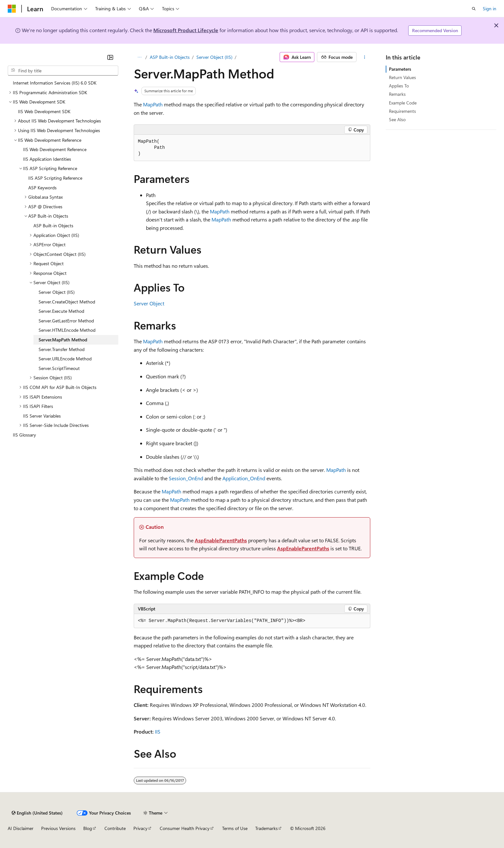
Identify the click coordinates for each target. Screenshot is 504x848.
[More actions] (365, 57)
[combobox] (63, 71)
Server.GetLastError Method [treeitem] (66, 321)
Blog (88, 828)
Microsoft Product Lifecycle (186, 30)
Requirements (402, 111)
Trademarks (266, 828)
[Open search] (474, 9)
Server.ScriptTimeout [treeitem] (59, 368)
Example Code (403, 103)
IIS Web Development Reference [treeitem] (55, 149)
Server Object (149, 303)
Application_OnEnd (244, 478)
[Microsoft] (12, 9)
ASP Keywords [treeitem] (42, 188)
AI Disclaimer (21, 828)
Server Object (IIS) (214, 57)
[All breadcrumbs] (139, 57)
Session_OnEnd (186, 478)
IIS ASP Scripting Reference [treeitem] (55, 178)
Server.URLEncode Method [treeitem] (65, 359)
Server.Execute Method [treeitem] (61, 311)
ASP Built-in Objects (170, 57)
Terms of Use (235, 828)
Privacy (140, 828)
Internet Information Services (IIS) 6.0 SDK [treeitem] (55, 83)
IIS (158, 731)
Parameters (400, 69)
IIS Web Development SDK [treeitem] (44, 111)
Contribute (115, 828)
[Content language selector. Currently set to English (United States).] (37, 813)
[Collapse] (110, 57)
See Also (397, 119)
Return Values (402, 77)
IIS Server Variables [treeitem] (42, 416)
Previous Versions (58, 828)
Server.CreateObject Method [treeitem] (67, 302)
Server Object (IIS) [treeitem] (57, 292)
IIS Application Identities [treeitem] (47, 159)
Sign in (490, 9)
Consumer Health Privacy (185, 828)
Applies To (399, 86)
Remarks (397, 94)
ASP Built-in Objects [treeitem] (53, 226)
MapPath (153, 104)
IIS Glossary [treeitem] (24, 435)
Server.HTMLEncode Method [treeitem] (67, 330)
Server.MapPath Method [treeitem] (63, 340)
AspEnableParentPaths (221, 540)
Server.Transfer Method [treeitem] (62, 349)
